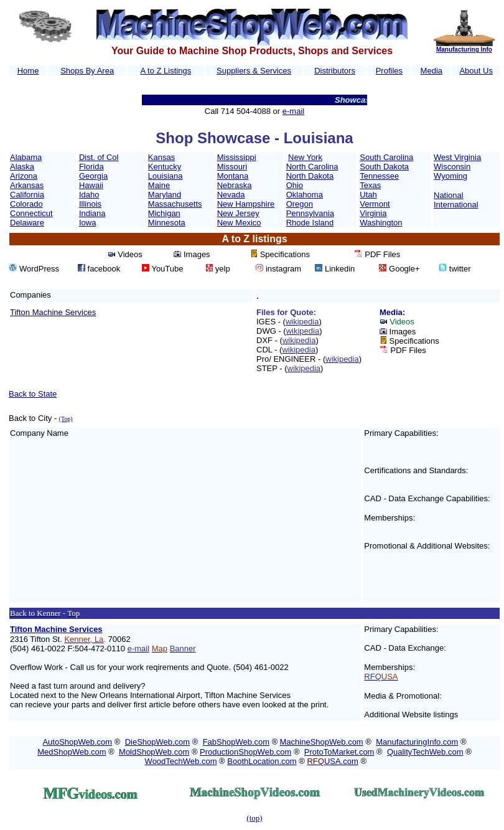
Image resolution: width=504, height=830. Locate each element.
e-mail (293, 111)
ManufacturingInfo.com (417, 742)
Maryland (165, 195)
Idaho (89, 195)
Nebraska (235, 185)
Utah (368, 195)
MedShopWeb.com (72, 752)
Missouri (232, 167)
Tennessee (379, 176)
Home (28, 71)
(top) (254, 818)
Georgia (93, 176)
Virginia (373, 213)
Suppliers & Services (254, 71)
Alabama (26, 157)
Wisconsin (452, 167)
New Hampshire (246, 204)
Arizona (24, 176)
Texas (370, 185)
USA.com (332, 761)
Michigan (164, 213)
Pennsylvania (310, 213)
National (449, 195)
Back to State (33, 394)
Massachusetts (175, 204)
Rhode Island (310, 223)
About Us (476, 71)
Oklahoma (305, 195)
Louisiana (166, 176)
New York (305, 157)
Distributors (335, 71)
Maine (159, 185)
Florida (91, 167)
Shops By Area (87, 71)
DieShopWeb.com (158, 742)
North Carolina (312, 167)
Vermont (375, 204)
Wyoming (450, 176)
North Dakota (310, 176)
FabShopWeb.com (236, 742)
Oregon (300, 204)
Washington (381, 223)
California (27, 195)
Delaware (27, 223)
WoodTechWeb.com (181, 761)
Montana (233, 176)
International (456, 205)
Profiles (389, 71)
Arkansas (27, 185)
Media (432, 71)
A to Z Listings (166, 71)
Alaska (22, 167)
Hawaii (91, 185)
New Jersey (238, 213)
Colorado (26, 204)
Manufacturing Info (464, 50)
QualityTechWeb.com (425, 752)
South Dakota (384, 167)
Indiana (92, 213)
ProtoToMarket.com (339, 752)
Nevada (231, 195)
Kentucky (165, 167)
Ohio (295, 185)
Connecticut (31, 213)
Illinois (90, 204)
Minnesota (167, 223)
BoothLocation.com (262, 761)
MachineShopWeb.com (322, 742)
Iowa (87, 223)
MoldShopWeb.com (154, 752)
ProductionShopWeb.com (245, 752)
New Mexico (239, 223)
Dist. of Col (99, 157)
